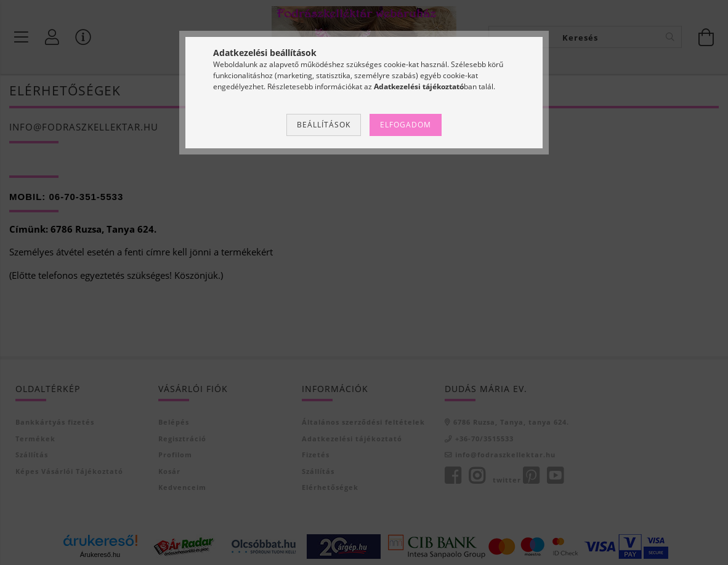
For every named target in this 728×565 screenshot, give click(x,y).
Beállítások (324, 125)
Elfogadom (406, 125)
